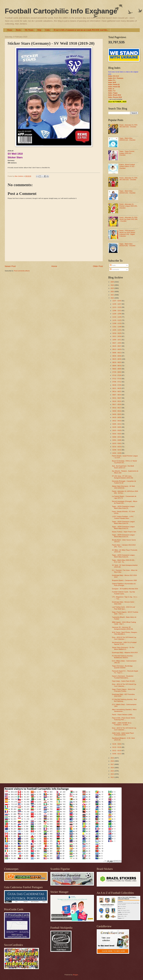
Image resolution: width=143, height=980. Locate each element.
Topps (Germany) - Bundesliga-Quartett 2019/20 (123, 667)
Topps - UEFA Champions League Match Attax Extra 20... (123, 507)
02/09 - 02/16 (117, 450)
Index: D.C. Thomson (116, 78)
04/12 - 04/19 (117, 421)
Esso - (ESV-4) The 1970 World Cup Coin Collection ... (124, 638)
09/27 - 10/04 (117, 343)
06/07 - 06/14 (117, 395)
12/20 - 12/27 (117, 304)
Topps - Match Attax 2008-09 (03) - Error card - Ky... (124, 561)
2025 (112, 282)
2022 (112, 292)
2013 (112, 777)
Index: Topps (113, 93)
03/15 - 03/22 (117, 434)
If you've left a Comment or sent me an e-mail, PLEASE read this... (81, 30)
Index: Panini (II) (114, 87)
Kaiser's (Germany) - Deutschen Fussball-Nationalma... (123, 677)
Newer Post (10, 266)
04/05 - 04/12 (117, 424)
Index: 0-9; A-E (114, 76)
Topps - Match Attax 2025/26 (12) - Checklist (127, 139)
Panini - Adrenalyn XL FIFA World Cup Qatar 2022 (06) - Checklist (128, 219)
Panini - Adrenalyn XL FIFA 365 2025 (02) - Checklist (128, 179)
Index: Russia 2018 (115, 97)
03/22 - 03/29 (117, 430)
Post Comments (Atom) (22, 271)
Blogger (75, 975)
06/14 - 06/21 (117, 391)
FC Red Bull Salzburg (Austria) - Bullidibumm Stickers (123, 657)
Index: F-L (112, 80)
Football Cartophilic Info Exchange (61, 11)
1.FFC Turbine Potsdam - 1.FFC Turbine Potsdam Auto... (123, 517)
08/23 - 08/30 (117, 359)
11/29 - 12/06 (117, 314)
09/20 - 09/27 (117, 346)
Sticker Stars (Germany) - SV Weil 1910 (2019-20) (123, 487)
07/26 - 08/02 (117, 372)
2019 (112, 758)
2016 (112, 768)
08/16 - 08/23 (117, 362)
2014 (112, 774)
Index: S (111, 89)
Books (19, 30)
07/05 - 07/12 (117, 382)
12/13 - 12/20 (117, 307)
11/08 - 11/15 (117, 323)
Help (39, 30)
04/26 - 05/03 (117, 414)
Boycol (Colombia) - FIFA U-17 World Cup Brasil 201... (124, 462)
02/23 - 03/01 (117, 443)
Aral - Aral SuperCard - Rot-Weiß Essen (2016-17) (123, 467)
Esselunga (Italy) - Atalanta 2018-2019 (125, 653)
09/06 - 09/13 (117, 353)
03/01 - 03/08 (117, 440)
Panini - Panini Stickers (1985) (122, 715)
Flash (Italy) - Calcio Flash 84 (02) (123, 681)
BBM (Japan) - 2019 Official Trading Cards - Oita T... (124, 623)
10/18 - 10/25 (117, 333)
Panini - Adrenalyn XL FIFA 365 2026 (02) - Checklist (128, 126)
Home (10, 30)
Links (48, 30)
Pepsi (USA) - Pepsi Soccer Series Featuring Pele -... (124, 719)
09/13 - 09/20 (117, 349)
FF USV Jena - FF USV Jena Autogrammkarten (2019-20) (123, 477)
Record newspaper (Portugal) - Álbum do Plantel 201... (125, 502)
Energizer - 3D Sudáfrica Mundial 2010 (125, 589)
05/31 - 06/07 (117, 398)
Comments (114, 269)
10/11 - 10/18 (117, 336)
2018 (112, 761)
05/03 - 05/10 (117, 411)
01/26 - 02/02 (117, 744)
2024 (112, 285)
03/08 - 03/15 (117, 437)
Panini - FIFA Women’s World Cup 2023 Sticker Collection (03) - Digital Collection (127, 233)
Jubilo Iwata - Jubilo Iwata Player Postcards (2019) (123, 734)
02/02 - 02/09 (117, 453)
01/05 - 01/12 (117, 754)
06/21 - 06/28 (117, 388)
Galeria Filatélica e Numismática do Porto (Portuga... (124, 585)
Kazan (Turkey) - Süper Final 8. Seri (124, 532)
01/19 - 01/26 (117, 747)
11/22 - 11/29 (117, 317)
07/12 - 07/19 (117, 379)
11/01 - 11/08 (117, 327)
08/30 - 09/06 (117, 356)
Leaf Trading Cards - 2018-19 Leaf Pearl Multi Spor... (124, 608)
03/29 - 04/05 (117, 427)
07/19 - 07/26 (117, 375)
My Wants (29, 30)
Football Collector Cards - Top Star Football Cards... (124, 593)
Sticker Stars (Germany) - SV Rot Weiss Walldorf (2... (123, 648)
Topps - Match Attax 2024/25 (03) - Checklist (127, 192)
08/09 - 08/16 (117, 366)
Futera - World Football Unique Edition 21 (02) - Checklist (127, 166)
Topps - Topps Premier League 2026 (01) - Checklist (127, 153)
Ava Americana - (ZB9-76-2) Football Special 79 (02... (124, 643)
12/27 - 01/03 (117, 301)
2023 (112, 288)
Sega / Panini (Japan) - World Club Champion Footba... (124, 690)
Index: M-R (112, 82)
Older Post (98, 266)
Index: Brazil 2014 (115, 95)
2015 (112, 771)
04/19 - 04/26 (117, 417)
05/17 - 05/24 (117, 404)
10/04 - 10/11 (117, 340)
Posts (113, 265)
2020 (112, 298)
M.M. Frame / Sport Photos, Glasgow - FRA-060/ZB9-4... (125, 633)
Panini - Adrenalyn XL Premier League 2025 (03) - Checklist (129, 206)
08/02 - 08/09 (117, 369)
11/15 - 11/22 (117, 320)
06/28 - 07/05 (117, 385)
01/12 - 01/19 (117, 751)
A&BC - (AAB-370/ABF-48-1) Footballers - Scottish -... (122, 724)
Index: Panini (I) (114, 84)
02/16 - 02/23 (117, 447)
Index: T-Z (112, 91)
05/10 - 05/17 (117, 408)
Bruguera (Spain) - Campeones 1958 (124, 580)
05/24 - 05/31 (117, 401)
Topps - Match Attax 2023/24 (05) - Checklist (127, 245)
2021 (112, 295)
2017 (112, 764)
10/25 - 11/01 (117, 330)
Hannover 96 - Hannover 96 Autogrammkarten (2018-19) (123, 628)
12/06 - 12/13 (117, 311)
